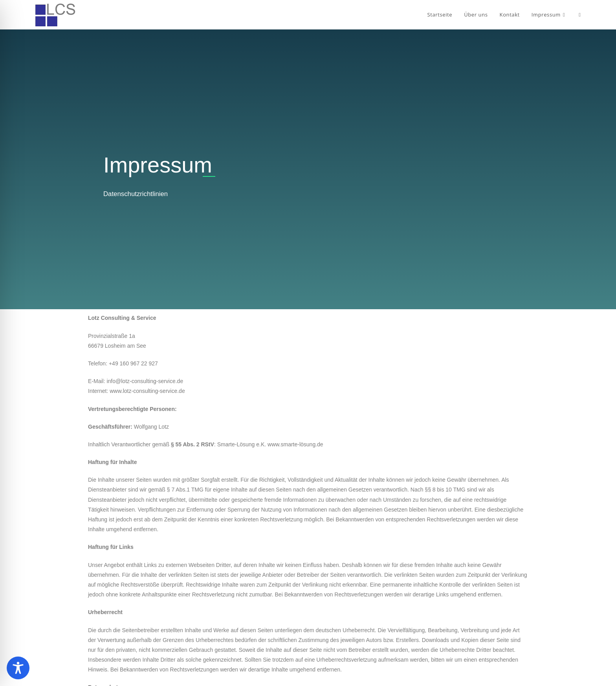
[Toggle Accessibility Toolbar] (18, 668)
